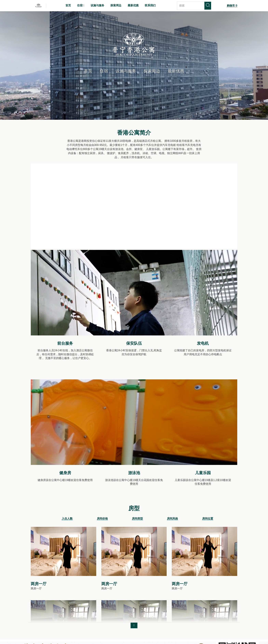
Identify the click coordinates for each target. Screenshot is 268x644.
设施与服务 (126, 71)
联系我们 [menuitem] (150, 5)
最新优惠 (176, 71)
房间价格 (102, 519)
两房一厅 (39, 584)
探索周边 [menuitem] (116, 5)
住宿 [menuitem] (80, 5)
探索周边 (152, 71)
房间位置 (208, 519)
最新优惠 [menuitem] (133, 5)
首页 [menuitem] (68, 5)
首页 (88, 71)
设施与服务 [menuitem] (97, 5)
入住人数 (67, 519)
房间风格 (172, 519)
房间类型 (137, 519)
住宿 (104, 71)
